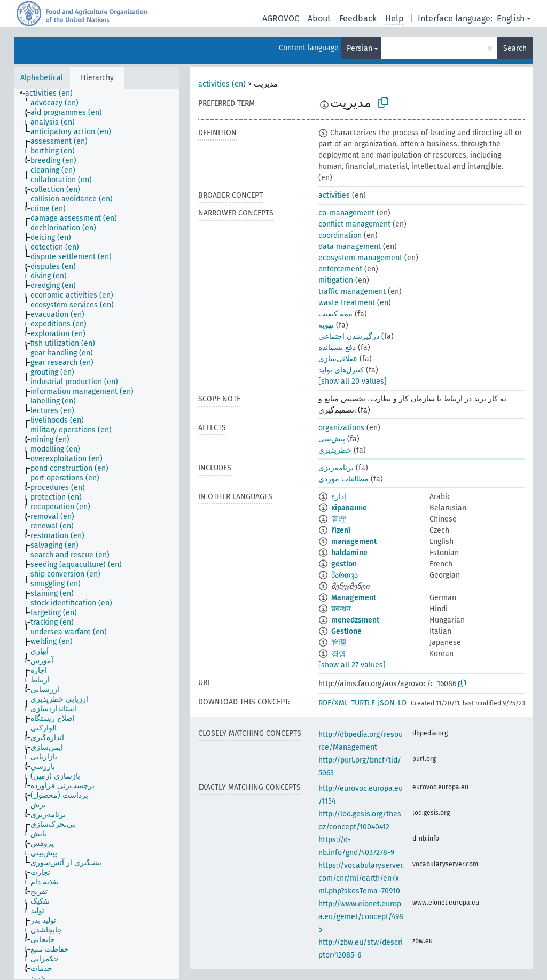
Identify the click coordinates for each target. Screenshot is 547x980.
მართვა (345, 575)
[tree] (97, 534)
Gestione (346, 631)
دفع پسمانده (337, 348)
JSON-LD (392, 703)
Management (354, 598)
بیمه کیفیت (335, 314)
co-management (346, 213)
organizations (341, 428)
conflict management (354, 224)
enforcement (340, 269)
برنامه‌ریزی (336, 468)
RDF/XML (333, 703)
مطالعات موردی (343, 479)
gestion (344, 564)
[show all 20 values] (353, 381)
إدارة (339, 497)
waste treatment (347, 303)
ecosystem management (360, 258)
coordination (340, 235)
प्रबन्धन (341, 609)
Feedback (358, 18)
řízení (341, 530)
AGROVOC (281, 18)
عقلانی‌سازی (338, 359)
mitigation (336, 280)
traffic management (352, 291)
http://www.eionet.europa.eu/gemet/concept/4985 (361, 917)
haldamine (349, 553)
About (319, 18)
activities (334, 195)
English (511, 18)
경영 (339, 654)
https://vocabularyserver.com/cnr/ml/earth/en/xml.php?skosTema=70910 (361, 878)
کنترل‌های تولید (341, 370)
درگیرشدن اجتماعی (349, 336)
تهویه (326, 325)
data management (350, 247)
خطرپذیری (335, 450)
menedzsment (355, 620)
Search (515, 48)
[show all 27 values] (352, 665)
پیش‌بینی (332, 439)
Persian (360, 48)
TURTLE (363, 703)
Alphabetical (42, 78)
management (354, 542)
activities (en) (222, 84)
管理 (339, 519)
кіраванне (349, 508)
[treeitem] (53, 94)
